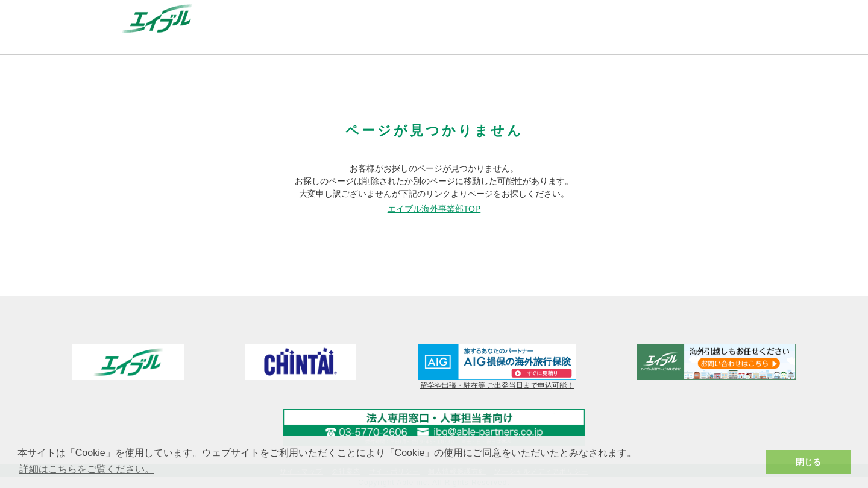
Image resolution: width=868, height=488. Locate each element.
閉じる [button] (808, 462)
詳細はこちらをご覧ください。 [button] (87, 469)
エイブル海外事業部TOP (434, 209)
